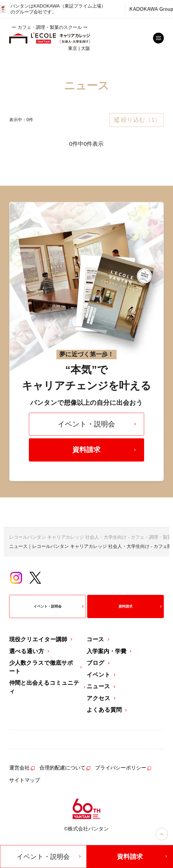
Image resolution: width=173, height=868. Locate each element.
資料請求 (105, 450)
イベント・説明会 (97, 424)
